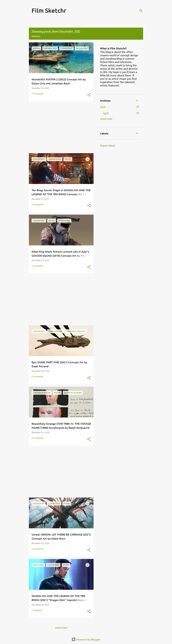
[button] (89, 95)
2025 (103, 107)
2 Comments (37, 266)
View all (36, 36)
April (106, 113)
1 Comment (37, 610)
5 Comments (37, 94)
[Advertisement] (60, 127)
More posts (61, 628)
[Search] (141, 11)
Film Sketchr (49, 10)
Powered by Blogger (86, 639)
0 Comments (37, 204)
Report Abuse (108, 146)
